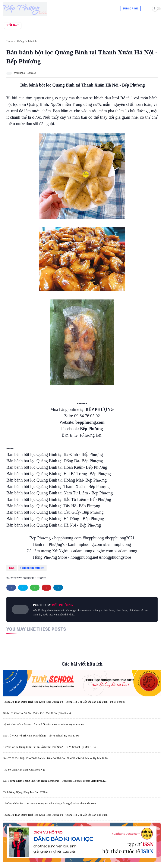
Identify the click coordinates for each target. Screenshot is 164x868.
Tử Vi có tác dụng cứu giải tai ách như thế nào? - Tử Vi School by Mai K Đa (49, 747)
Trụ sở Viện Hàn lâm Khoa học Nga (24, 770)
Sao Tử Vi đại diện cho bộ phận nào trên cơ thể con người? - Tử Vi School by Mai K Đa (56, 758)
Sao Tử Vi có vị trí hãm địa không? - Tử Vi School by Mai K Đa (41, 736)
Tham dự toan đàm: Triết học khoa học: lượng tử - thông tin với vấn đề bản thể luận (55, 815)
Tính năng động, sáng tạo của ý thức (26, 792)
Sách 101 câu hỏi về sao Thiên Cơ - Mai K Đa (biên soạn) (37, 713)
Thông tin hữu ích (27, 41)
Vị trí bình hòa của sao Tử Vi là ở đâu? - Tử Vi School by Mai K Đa (44, 724)
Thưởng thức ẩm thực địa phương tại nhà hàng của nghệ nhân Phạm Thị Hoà (49, 803)
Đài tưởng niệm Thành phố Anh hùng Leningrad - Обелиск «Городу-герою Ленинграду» (55, 781)
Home (10, 41)
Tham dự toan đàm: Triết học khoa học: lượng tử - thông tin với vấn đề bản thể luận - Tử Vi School (64, 702)
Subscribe (130, 9)
